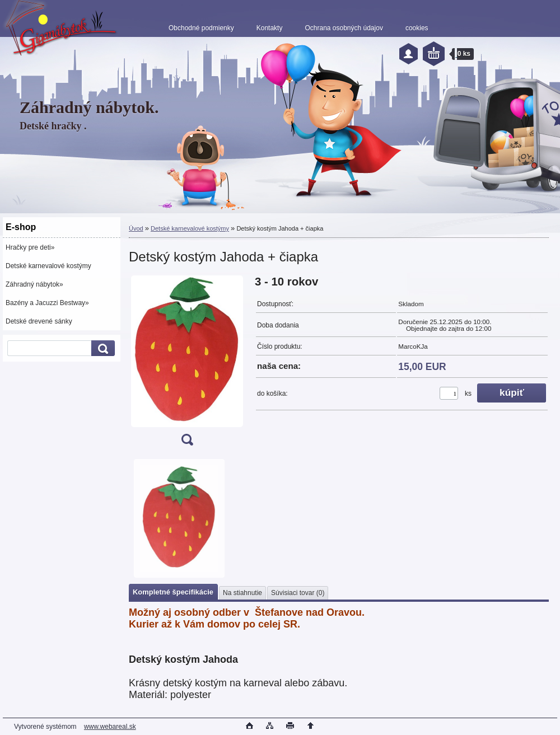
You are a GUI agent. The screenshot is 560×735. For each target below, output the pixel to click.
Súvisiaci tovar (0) (298, 593)
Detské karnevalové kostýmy (48, 266)
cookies (417, 28)
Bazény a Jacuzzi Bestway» (47, 303)
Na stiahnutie (242, 593)
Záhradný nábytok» (34, 284)
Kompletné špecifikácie (173, 592)
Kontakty (270, 28)
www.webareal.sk (110, 727)
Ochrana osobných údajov (344, 28)
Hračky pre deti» (30, 247)
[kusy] (449, 393)
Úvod (136, 228)
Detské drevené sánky (39, 321)
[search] (101, 348)
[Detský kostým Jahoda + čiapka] (187, 364)
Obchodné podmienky (201, 28)
